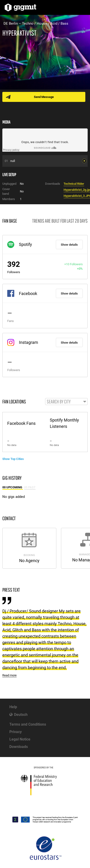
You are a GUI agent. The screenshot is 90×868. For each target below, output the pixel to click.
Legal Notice (20, 739)
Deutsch (21, 715)
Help (13, 707)
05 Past (30, 487)
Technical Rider (74, 184)
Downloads (19, 747)
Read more (9, 675)
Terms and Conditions (28, 724)
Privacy (16, 732)
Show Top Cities (13, 459)
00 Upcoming (13, 487)
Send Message (44, 97)
